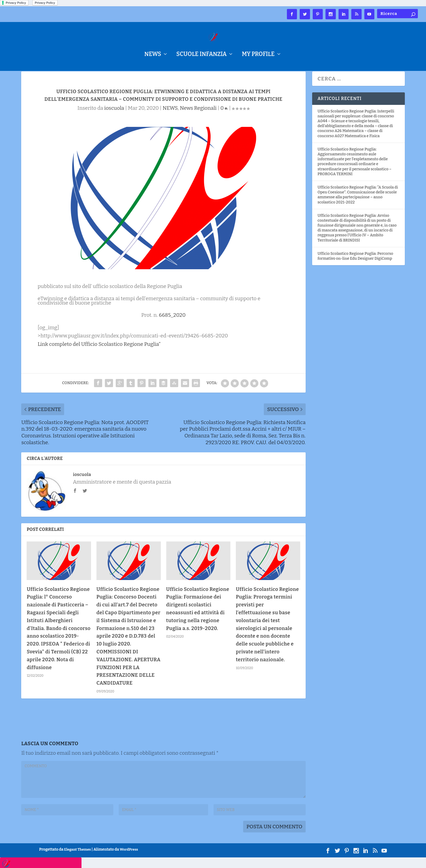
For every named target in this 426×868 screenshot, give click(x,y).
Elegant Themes (78, 860)
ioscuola (114, 119)
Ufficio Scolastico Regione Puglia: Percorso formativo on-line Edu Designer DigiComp (355, 267)
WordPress (129, 860)
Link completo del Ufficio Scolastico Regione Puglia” (99, 355)
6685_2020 (172, 326)
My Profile (258, 55)
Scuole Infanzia (201, 55)
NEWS (153, 55)
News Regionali (198, 119)
